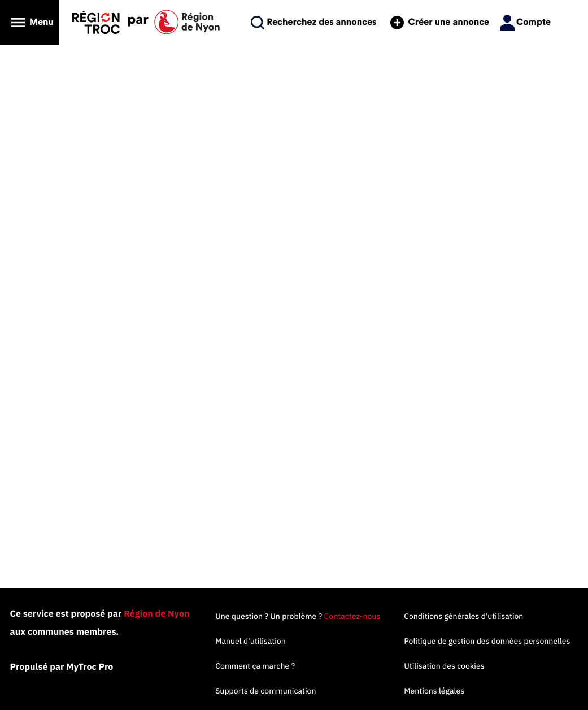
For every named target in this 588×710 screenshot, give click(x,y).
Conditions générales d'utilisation (463, 616)
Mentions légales (434, 691)
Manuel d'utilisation (251, 641)
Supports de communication (265, 691)
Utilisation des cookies (444, 666)
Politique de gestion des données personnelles (487, 641)
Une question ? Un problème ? (298, 616)
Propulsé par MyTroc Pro (62, 667)
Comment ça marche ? (255, 666)
